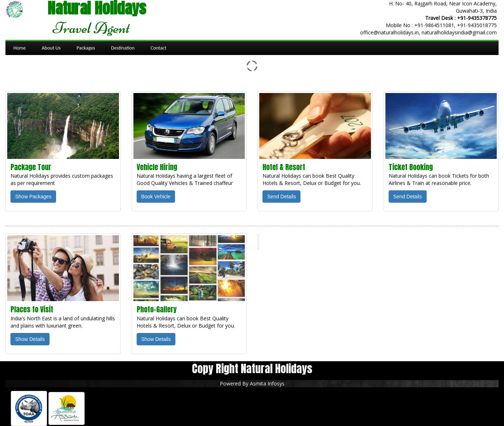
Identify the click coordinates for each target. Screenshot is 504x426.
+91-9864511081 (434, 25)
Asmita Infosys (267, 383)
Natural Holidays (290, 241)
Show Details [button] (30, 339)
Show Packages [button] (33, 197)
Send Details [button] (281, 197)
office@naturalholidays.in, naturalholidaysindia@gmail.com (428, 32)
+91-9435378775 (477, 18)
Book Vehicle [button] (156, 197)
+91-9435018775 (477, 25)
